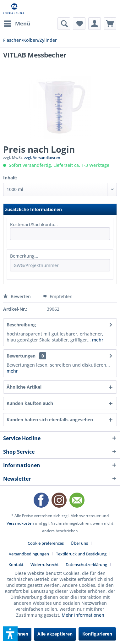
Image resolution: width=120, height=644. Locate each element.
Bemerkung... (24, 256)
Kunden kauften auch (30, 403)
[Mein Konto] (95, 24)
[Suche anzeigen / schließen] (64, 24)
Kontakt (16, 565)
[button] (10, 634)
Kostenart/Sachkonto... (34, 224)
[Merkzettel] (79, 24)
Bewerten (18, 296)
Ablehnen (18, 634)
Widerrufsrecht (45, 565)
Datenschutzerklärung (86, 565)
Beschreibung (21, 325)
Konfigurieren (97, 634)
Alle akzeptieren (55, 634)
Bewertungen (21, 356)
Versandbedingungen (29, 554)
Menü (17, 23)
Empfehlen (58, 296)
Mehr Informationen (83, 615)
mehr (97, 340)
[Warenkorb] (110, 24)
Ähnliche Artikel (24, 387)
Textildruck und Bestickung (81, 554)
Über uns (79, 543)
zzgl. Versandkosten (42, 158)
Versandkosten (20, 523)
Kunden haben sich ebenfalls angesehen (50, 420)
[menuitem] (17, 24)
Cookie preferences (46, 543)
